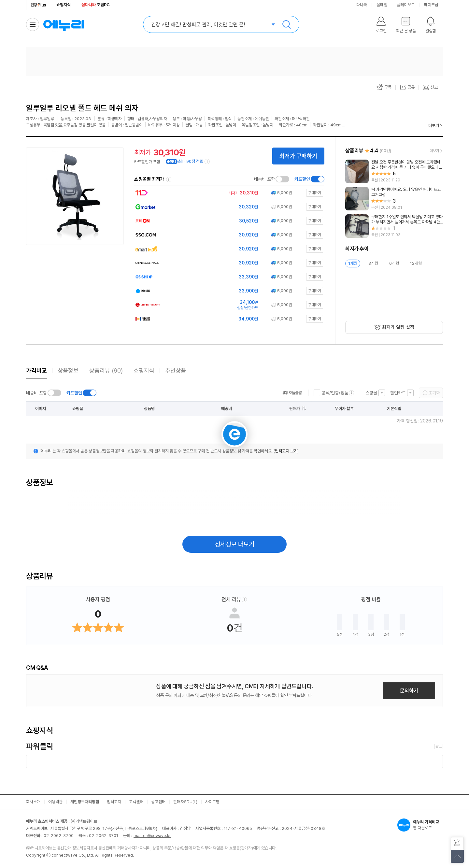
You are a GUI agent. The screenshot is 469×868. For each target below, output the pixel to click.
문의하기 (409, 691)
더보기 (434, 126)
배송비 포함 (264, 179)
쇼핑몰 (371, 393)
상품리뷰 (106, 370)
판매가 (295, 409)
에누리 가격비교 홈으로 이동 (64, 24)
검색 (287, 24)
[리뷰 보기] (394, 171)
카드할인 (302, 179)
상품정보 (68, 370)
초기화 (434, 393)
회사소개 (33, 802)
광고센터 (158, 802)
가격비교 (36, 370)
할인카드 (398, 393)
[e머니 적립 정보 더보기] (207, 162)
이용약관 (55, 802)
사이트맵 (212, 802)
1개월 (353, 263)
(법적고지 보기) (286, 451)
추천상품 (176, 370)
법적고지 (114, 802)
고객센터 (136, 802)
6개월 (394, 263)
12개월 (416, 263)
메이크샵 (431, 5)
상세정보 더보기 (235, 544)
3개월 (373, 263)
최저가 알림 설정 (398, 327)
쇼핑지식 (64, 5)
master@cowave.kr (152, 836)
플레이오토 (406, 5)
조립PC (96, 5)
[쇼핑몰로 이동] (227, 193)
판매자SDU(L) (185, 802)
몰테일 (382, 5)
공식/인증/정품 (335, 393)
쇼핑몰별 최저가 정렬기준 (169, 179)
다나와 (362, 5)
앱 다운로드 (420, 825)
